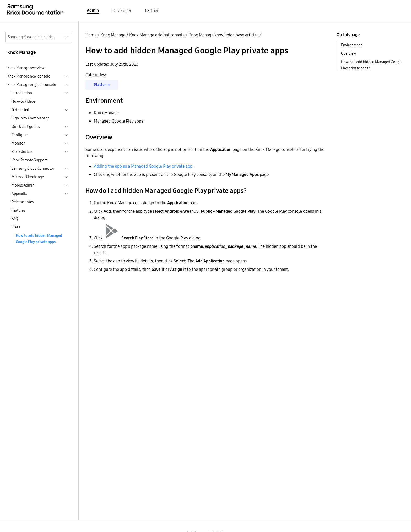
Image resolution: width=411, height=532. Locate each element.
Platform (102, 85)
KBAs (16, 227)
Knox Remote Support (29, 160)
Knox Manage (113, 35)
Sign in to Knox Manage (31, 118)
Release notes (23, 202)
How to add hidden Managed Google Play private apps (39, 239)
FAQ (15, 219)
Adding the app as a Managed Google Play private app (143, 166)
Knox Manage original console (157, 35)
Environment (351, 45)
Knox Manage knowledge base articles (223, 35)
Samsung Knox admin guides (31, 37)
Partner (152, 10)
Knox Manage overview (26, 68)
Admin (93, 10)
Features (18, 210)
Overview (349, 53)
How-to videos (23, 101)
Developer (122, 10)
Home (91, 35)
